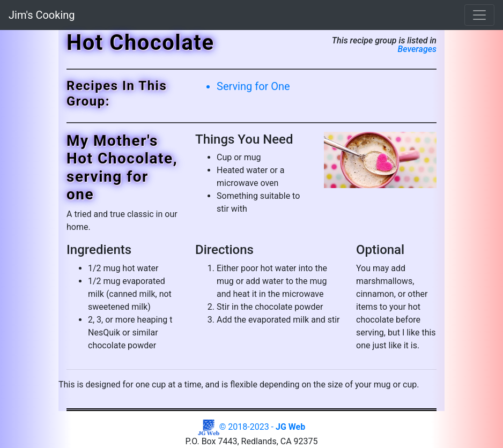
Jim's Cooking (42, 15)
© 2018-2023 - (251, 427)
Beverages (417, 49)
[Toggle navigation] (479, 15)
